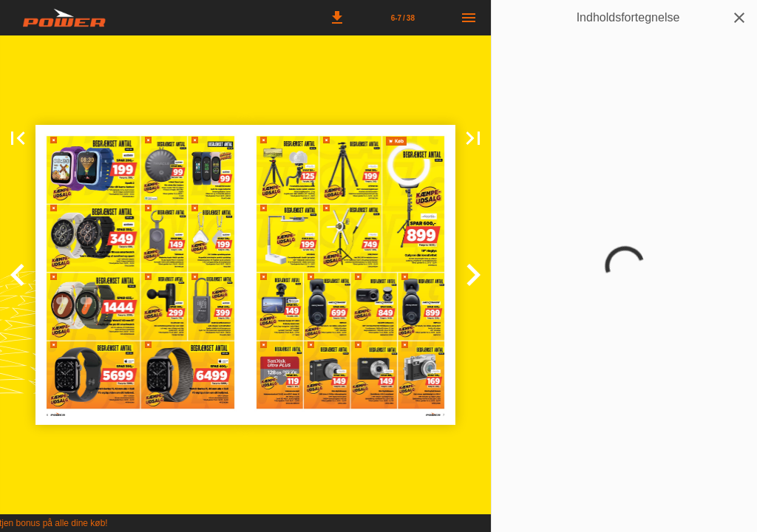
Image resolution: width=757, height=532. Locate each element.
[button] (337, 18)
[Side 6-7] (403, 18)
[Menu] (469, 18)
